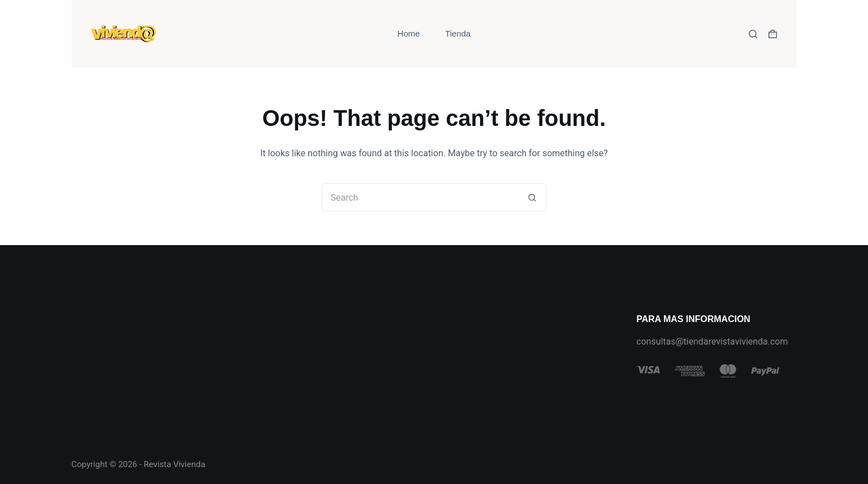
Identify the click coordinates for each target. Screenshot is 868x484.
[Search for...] (420, 197)
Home (409, 33)
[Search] (753, 34)
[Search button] (532, 197)
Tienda (458, 33)
